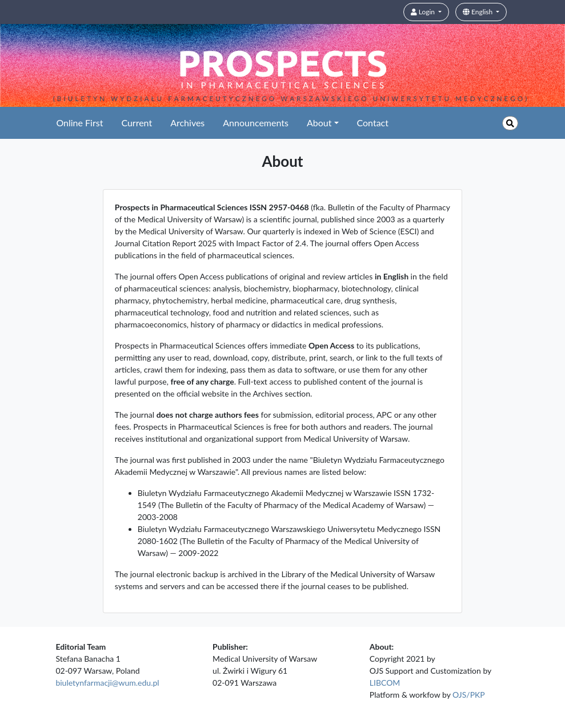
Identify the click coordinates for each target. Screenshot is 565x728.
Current (137, 123)
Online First (79, 123)
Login (424, 12)
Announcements (256, 123)
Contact (373, 123)
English (478, 12)
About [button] (319, 123)
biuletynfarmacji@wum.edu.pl (107, 683)
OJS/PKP (469, 695)
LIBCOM (385, 683)
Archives (187, 123)
